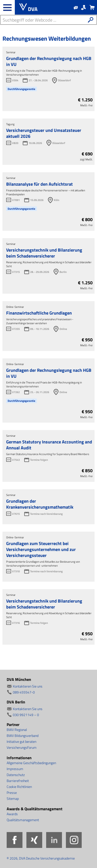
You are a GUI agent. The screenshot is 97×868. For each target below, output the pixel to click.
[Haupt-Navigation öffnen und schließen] (7, 7)
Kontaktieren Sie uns (28, 686)
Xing (34, 840)
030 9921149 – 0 (26, 715)
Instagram (74, 840)
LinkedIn (54, 840)
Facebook (15, 840)
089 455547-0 (24, 692)
